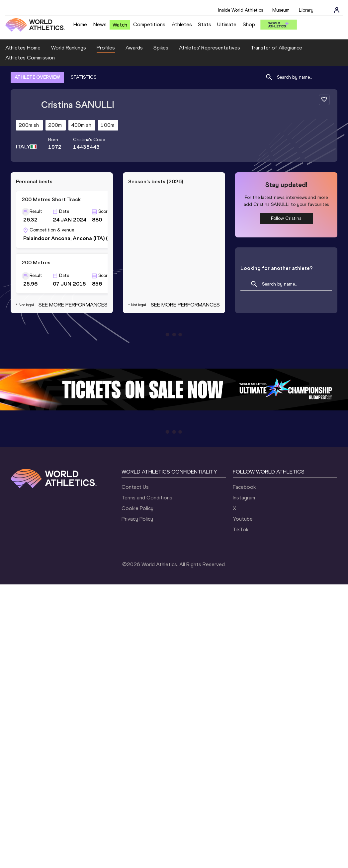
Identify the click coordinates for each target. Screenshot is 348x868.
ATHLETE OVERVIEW (37, 77)
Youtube (243, 519)
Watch (120, 25)
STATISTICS (84, 77)
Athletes (182, 24)
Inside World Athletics (241, 10)
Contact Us (135, 487)
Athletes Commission (30, 58)
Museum (281, 10)
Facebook (244, 487)
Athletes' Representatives (210, 48)
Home (80, 24)
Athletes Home (23, 48)
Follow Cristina (286, 218)
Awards (134, 48)
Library (306, 10)
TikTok (241, 529)
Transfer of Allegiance (276, 48)
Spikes (161, 48)
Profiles (106, 48)
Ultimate (227, 24)
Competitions (149, 24)
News (100, 24)
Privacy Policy (137, 519)
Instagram (244, 498)
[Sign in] (337, 10)
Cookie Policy (137, 508)
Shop (249, 24)
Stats (205, 24)
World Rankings (69, 48)
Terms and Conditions (147, 498)
